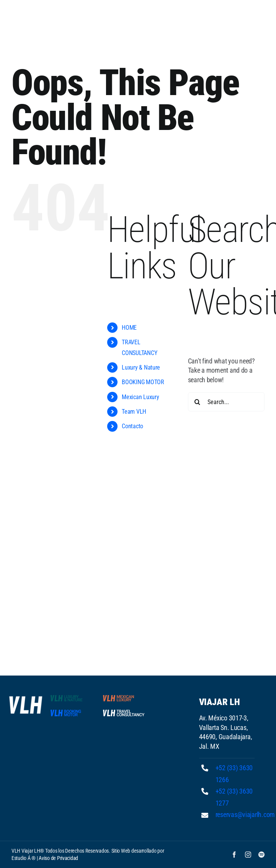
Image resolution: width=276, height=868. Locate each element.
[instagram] (248, 855)
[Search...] (226, 402)
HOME (129, 328)
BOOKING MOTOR (143, 382)
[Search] (198, 402)
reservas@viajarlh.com (245, 815)
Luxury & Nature (141, 367)
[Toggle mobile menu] (260, 19)
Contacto (132, 426)
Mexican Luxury (140, 397)
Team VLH (134, 412)
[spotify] (261, 855)
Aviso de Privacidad (58, 858)
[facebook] (234, 855)
